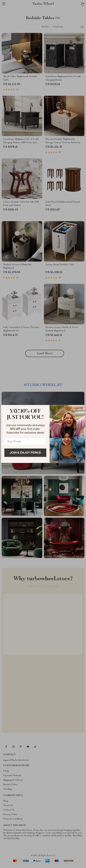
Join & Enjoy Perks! (25, 453)
